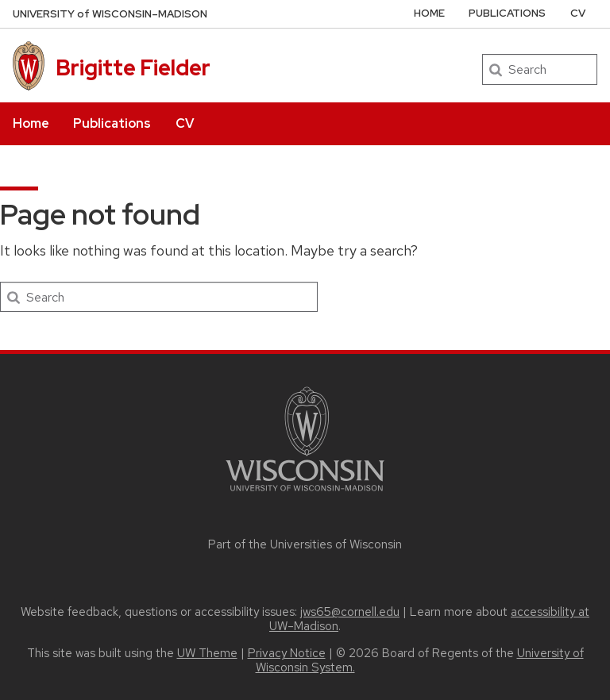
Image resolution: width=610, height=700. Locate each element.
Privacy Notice (287, 653)
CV (185, 123)
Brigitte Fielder (133, 67)
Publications (112, 123)
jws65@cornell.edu (350, 612)
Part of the (305, 544)
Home (31, 123)
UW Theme (207, 653)
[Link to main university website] (305, 494)
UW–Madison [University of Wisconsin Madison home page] (110, 14)
